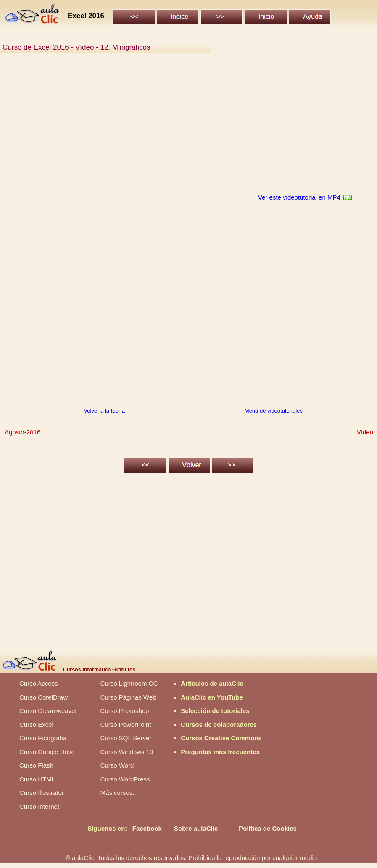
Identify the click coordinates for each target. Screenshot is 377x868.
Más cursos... (119, 793)
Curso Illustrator (42, 793)
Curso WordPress (125, 779)
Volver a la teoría (104, 411)
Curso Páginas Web (128, 697)
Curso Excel (36, 725)
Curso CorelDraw (43, 697)
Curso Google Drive (47, 752)
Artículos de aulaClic (212, 683)
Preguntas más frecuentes (220, 752)
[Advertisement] (188, 128)
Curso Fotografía (43, 738)
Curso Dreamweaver (48, 711)
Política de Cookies (268, 828)
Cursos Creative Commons (221, 738)
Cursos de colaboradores (219, 725)
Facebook (147, 828)
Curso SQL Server (126, 738)
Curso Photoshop (125, 711)
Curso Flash (36, 765)
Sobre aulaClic (196, 828)
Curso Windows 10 (127, 752)
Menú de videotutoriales (274, 411)
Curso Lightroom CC (129, 683)
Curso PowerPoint (126, 725)
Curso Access (39, 683)
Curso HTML (37, 779)
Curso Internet (39, 806)
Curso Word (117, 765)
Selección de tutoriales (215, 711)
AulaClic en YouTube (212, 697)
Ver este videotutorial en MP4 (301, 197)
